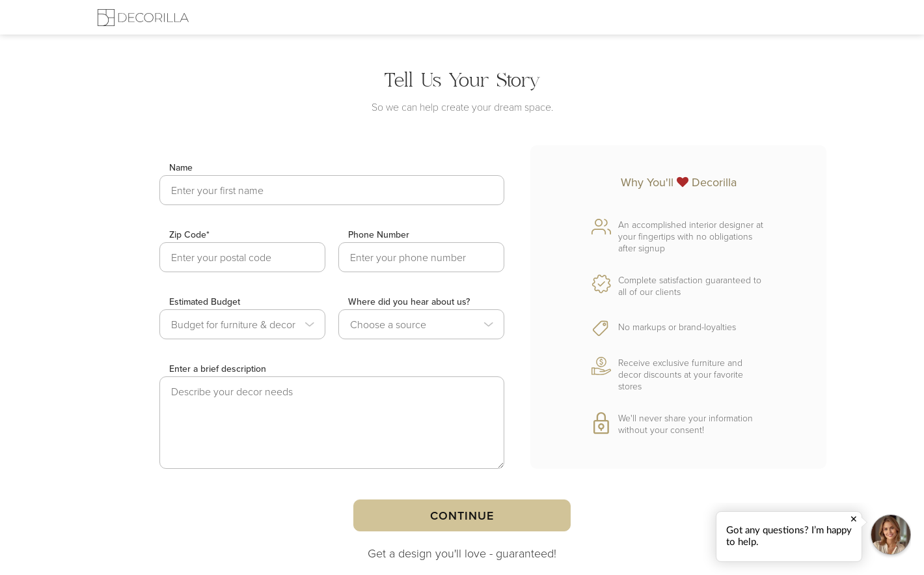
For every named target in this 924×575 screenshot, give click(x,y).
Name (181, 167)
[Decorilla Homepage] (143, 17)
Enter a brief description (218, 369)
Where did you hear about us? (409, 302)
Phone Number (379, 234)
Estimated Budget (205, 302)
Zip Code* (189, 234)
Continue (462, 515)
